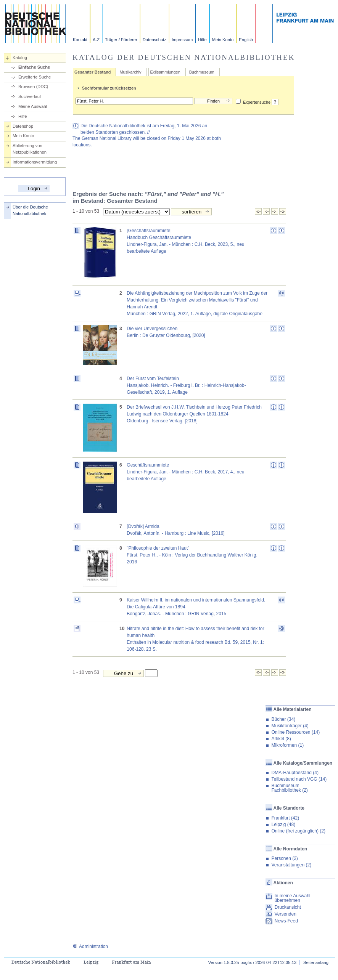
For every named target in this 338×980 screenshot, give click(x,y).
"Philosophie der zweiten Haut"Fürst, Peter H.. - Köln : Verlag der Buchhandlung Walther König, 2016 (192, 555)
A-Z (96, 40)
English (246, 40)
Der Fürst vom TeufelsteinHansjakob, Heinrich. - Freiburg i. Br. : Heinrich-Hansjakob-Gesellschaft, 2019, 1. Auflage (186, 385)
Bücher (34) (283, 719)
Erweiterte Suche (35, 77)
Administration (90, 946)
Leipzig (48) (283, 824)
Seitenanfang (316, 962)
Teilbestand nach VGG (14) (299, 779)
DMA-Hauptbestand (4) (295, 773)
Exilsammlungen (165, 72)
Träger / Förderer (121, 40)
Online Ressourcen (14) (295, 732)
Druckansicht (287, 907)
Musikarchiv (130, 72)
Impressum (182, 40)
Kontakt (80, 40)
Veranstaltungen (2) (291, 865)
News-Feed (286, 921)
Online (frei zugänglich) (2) (298, 831)
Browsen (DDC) (33, 87)
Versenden (285, 914)
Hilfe (202, 40)
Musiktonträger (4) (290, 726)
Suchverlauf (30, 96)
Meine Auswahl (33, 106)
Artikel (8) (281, 739)
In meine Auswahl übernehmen (292, 898)
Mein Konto (223, 40)
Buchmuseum (202, 72)
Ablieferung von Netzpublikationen (30, 149)
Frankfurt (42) (285, 818)
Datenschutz (155, 40)
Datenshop (23, 126)
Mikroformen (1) (287, 745)
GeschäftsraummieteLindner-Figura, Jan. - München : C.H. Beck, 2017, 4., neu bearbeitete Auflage (185, 472)
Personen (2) (284, 858)
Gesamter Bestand (93, 72)
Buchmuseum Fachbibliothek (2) (289, 788)
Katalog (20, 58)
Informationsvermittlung (35, 162)
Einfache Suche (34, 67)
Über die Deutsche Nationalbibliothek (30, 210)
